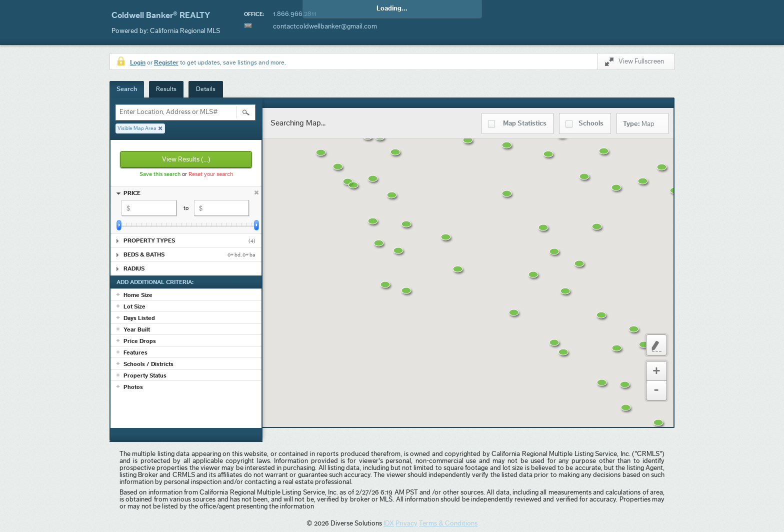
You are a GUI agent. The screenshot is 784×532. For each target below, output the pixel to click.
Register (166, 62)
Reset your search (211, 174)
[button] (403, 158)
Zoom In (656, 371)
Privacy (406, 523)
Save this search (160, 174)
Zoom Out (656, 391)
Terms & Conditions (448, 523)
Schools (591, 123)
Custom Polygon (656, 345)
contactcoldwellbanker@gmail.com (325, 26)
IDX (389, 523)
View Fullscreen (634, 63)
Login (138, 62)
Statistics (525, 123)
